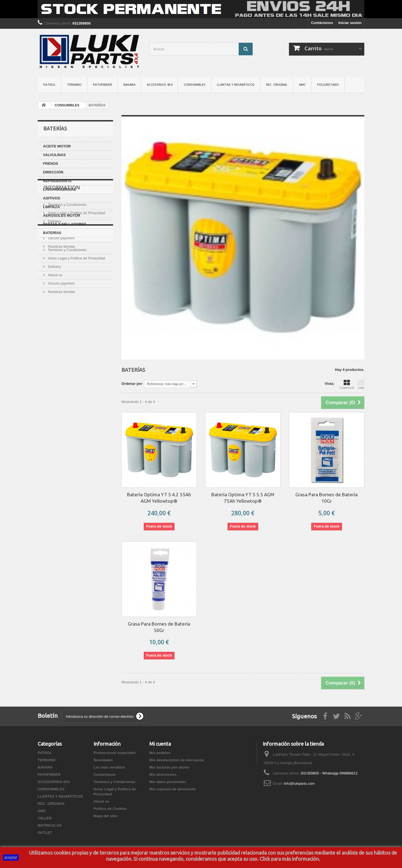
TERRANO (74, 84)
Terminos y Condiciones (67, 269)
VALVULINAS (54, 155)
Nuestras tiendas (61, 311)
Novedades (103, 760)
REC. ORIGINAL (277, 84)
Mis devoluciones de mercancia (177, 760)
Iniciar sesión (350, 23)
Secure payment (61, 303)
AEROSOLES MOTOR (62, 215)
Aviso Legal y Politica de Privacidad (76, 277)
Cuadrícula (347, 384)
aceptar (11, 857)
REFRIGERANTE (57, 181)
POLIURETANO (328, 84)
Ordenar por (132, 384)
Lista (361, 384)
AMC (302, 84)
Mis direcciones (163, 775)
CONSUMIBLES (195, 84)
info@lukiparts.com (299, 784)
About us (55, 294)
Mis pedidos (160, 753)
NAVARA (129, 84)
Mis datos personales (168, 782)
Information (62, 254)
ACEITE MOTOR (57, 146)
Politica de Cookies (71, 332)
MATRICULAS (50, 825)
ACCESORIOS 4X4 (160, 84)
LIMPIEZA (52, 207)
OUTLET (45, 833)
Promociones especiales (115, 753)
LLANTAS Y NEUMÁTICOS (236, 84)
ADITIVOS (52, 198)
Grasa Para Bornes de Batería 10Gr (326, 498)
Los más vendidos (109, 767)
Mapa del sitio (106, 816)
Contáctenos (322, 23)
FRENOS (51, 164)
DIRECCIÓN (53, 172)
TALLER (45, 818)
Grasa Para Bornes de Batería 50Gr (159, 627)
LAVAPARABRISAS (59, 189)
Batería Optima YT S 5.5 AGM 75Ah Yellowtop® (243, 498)
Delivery (54, 286)
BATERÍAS (52, 233)
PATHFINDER (102, 84)
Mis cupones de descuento (173, 789)
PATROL (49, 84)
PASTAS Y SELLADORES (65, 224)
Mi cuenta (160, 744)
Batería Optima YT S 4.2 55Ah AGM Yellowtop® (159, 498)
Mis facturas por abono (169, 767)
